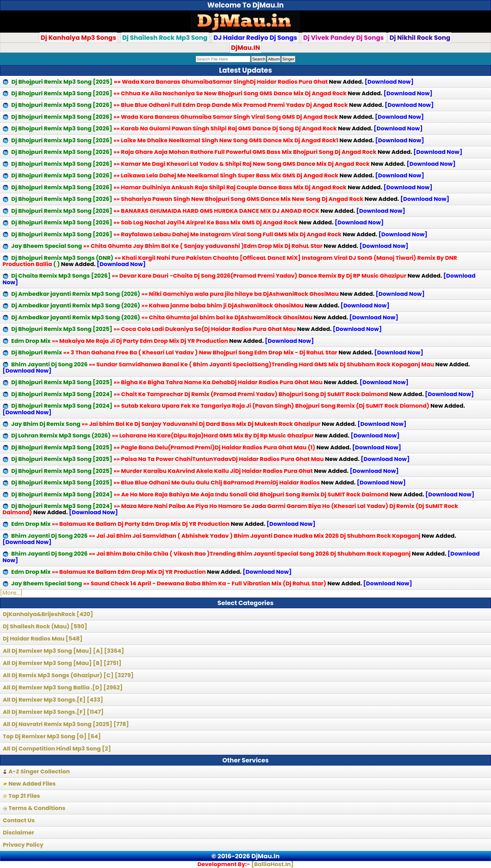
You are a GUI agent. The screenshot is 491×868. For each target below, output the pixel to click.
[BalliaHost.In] (272, 864)
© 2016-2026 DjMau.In (245, 856)
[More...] (11, 593)
